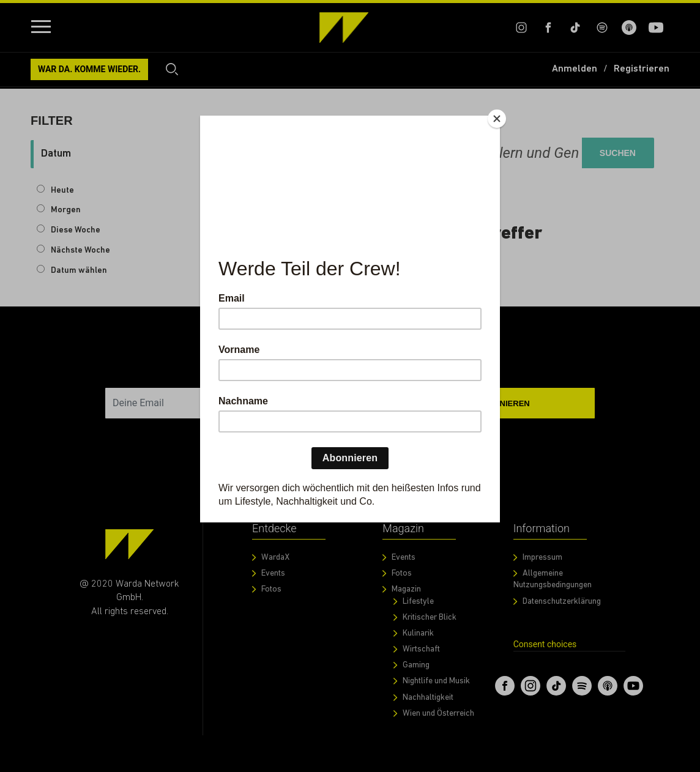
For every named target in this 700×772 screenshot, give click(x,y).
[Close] (497, 119)
